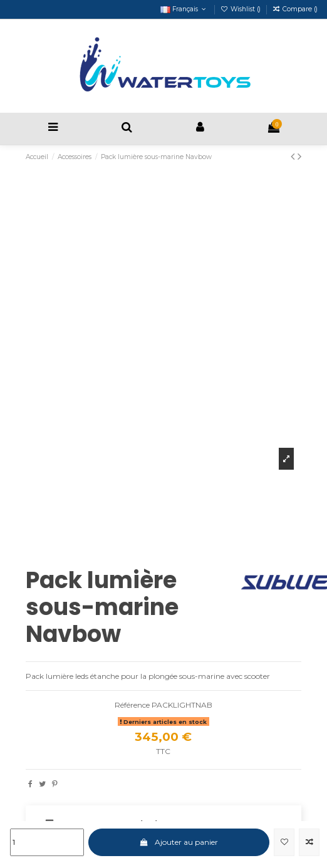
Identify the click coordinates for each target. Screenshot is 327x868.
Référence (132, 705)
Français (184, 9)
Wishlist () (241, 9)
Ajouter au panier (179, 842)
